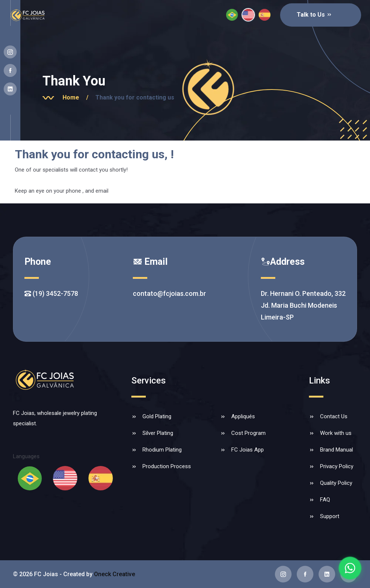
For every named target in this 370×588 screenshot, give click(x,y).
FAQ (325, 500)
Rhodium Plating (162, 450)
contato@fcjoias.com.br (169, 293)
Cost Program (248, 433)
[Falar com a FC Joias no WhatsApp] (350, 568)
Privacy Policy (337, 466)
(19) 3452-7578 (51, 293)
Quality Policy (336, 483)
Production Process (167, 466)
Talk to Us (314, 15)
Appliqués (243, 416)
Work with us (336, 433)
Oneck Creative (115, 574)
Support (330, 516)
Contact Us (334, 416)
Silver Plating (158, 433)
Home (78, 97)
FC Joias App (248, 450)
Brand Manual (337, 450)
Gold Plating (157, 416)
